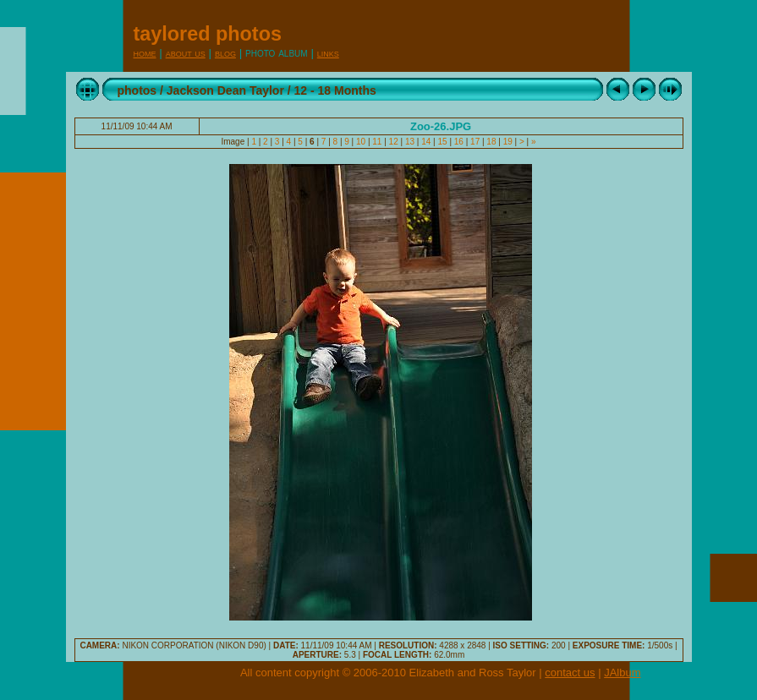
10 (361, 142)
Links (328, 53)
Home (145, 53)
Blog (225, 53)
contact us (570, 673)
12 (394, 142)
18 (492, 142)
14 (426, 142)
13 (410, 142)
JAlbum (622, 673)
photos (137, 90)
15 (443, 142)
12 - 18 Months (335, 90)
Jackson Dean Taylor (225, 90)
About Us (186, 53)
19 (508, 142)
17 (475, 142)
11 (378, 142)
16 (459, 142)
